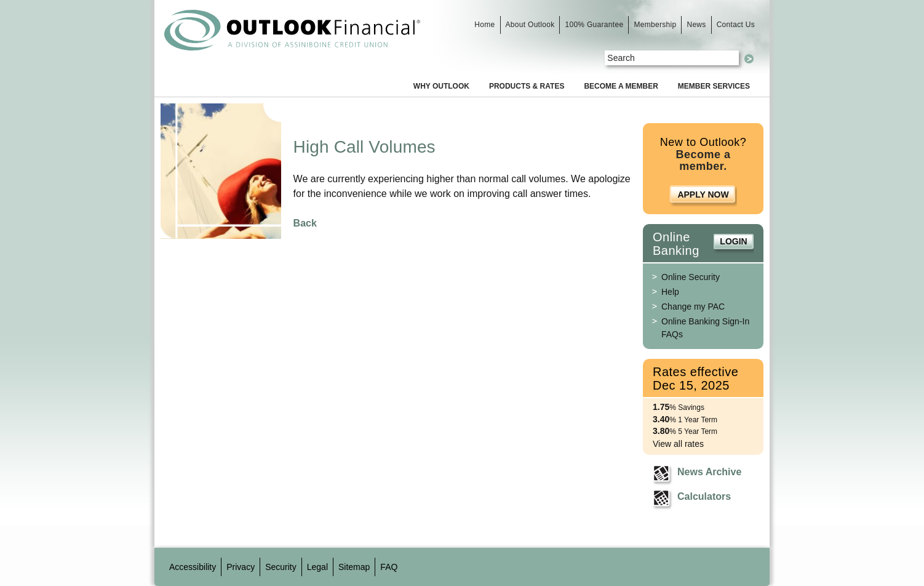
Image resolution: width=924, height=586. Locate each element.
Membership (655, 25)
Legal (317, 567)
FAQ (389, 567)
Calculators (704, 496)
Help (670, 292)
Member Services (714, 86)
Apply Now (703, 195)
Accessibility (193, 567)
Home (484, 25)
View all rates (678, 444)
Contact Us (736, 25)
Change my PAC (693, 307)
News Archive (709, 472)
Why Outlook (441, 86)
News (696, 25)
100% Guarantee (594, 25)
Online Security (691, 277)
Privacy (241, 567)
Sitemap (354, 567)
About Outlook (530, 25)
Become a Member (621, 86)
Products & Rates (527, 86)
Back (305, 223)
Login (733, 241)
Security (281, 567)
